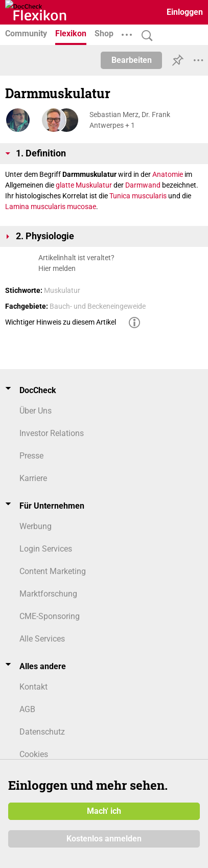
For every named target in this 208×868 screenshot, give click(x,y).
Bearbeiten (132, 60)
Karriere (33, 478)
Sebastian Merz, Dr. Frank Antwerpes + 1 (130, 120)
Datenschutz (42, 732)
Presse (31, 456)
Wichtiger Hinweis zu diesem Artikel (61, 322)
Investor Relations (52, 433)
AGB (27, 709)
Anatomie (168, 174)
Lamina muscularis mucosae (51, 207)
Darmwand (143, 185)
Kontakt (33, 687)
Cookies (34, 754)
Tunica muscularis (138, 196)
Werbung (36, 526)
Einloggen (185, 12)
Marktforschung (48, 594)
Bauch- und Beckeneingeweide (98, 306)
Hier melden (57, 268)
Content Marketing (53, 571)
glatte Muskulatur (84, 185)
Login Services (46, 549)
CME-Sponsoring (50, 616)
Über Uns (36, 411)
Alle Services (42, 639)
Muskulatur (62, 290)
